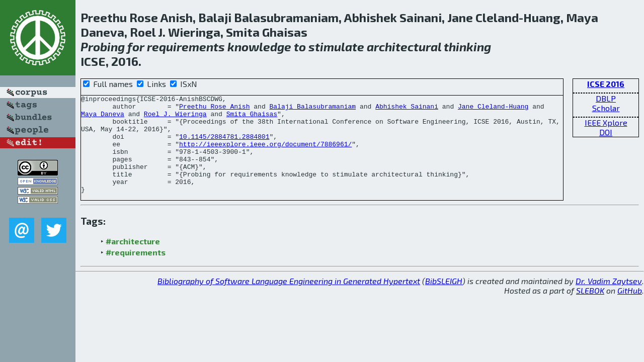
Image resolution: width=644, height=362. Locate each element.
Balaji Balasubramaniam (312, 109)
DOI (606, 132)
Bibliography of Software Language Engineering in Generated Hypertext (289, 300)
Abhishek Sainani (407, 109)
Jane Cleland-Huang (493, 109)
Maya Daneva (103, 118)
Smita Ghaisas (252, 118)
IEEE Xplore (606, 122)
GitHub (630, 310)
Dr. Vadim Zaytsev (609, 300)
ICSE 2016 (606, 84)
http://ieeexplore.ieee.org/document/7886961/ (265, 154)
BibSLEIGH (444, 300)
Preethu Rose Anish (214, 109)
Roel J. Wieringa (175, 118)
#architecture (133, 261)
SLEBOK (590, 310)
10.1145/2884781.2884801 (224, 145)
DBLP (606, 98)
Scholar (606, 108)
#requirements (136, 272)
